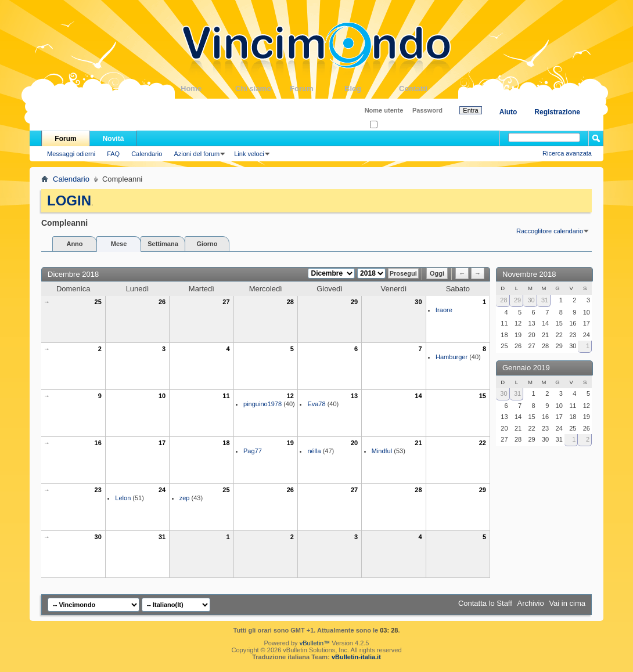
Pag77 (253, 451)
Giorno (207, 244)
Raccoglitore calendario (550, 231)
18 (226, 443)
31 (162, 537)
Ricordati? (388, 125)
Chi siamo (262, 88)
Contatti (426, 88)
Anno (74, 244)
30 (418, 302)
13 (354, 396)
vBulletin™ (315, 643)
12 (290, 396)
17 (162, 443)
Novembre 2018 (529, 274)
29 (354, 302)
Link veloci (249, 154)
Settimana (163, 244)
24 (162, 490)
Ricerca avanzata (567, 153)
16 (98, 443)
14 (418, 396)
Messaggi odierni (71, 154)
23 (98, 490)
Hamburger (452, 357)
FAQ (113, 154)
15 (483, 396)
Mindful (382, 451)
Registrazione (557, 112)
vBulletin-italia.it (356, 657)
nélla (314, 451)
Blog (372, 88)
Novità (114, 139)
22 (483, 443)
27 (226, 302)
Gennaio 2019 (526, 368)
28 (290, 302)
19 (290, 443)
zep (185, 498)
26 (162, 302)
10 (162, 396)
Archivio (531, 603)
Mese (119, 244)
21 (418, 443)
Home (208, 88)
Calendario (147, 154)
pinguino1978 (262, 404)
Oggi (437, 273)
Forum (317, 88)
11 (226, 396)
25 (98, 302)
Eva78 (316, 404)
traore (444, 310)
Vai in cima (567, 603)
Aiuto (508, 112)
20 (354, 443)
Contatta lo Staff (485, 603)
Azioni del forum (197, 154)
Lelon (123, 498)
